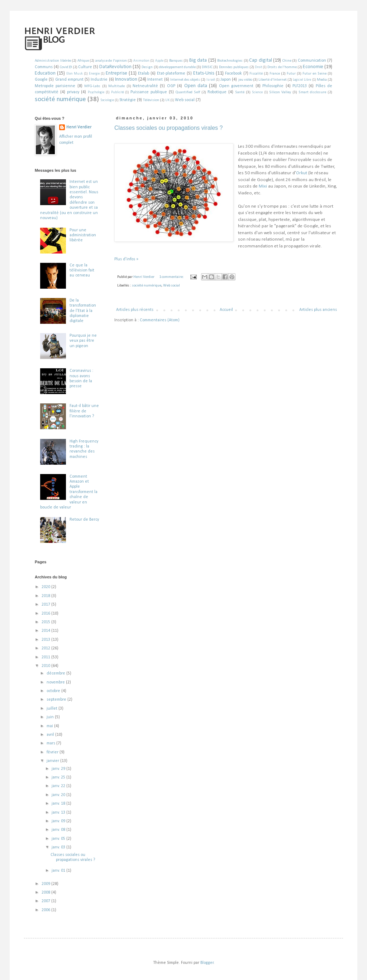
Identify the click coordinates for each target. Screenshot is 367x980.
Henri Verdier (79, 127)
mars (51, 743)
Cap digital (261, 60)
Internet (155, 80)
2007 (46, 901)
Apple (159, 61)
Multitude (116, 86)
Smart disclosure (312, 92)
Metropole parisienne (55, 86)
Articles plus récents (135, 310)
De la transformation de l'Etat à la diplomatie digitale (83, 311)
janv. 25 (59, 777)
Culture (85, 67)
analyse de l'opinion (111, 61)
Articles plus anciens (318, 310)
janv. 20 (59, 795)
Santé (240, 92)
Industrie (99, 80)
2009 (46, 884)
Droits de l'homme (282, 67)
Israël (211, 80)
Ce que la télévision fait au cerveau (82, 271)
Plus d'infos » (126, 259)
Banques (176, 61)
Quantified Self (188, 92)
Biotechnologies (230, 61)
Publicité (118, 92)
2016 (46, 614)
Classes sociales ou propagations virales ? (168, 128)
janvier (53, 761)
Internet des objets (185, 80)
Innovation (126, 79)
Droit (258, 67)
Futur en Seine (314, 74)
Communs (44, 67)
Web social (185, 100)
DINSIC (207, 67)
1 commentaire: (172, 277)
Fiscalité (256, 74)
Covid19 (66, 67)
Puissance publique (149, 92)
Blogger (207, 963)
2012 (46, 648)
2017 (46, 605)
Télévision (151, 100)
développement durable (177, 67)
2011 (46, 657)
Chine (287, 61)
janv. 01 (59, 871)
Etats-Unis (204, 73)
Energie (94, 74)
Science (257, 92)
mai (50, 726)
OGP (171, 86)
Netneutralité (145, 86)
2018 (46, 596)
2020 (46, 587)
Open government (236, 86)
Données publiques (234, 67)
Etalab (144, 74)
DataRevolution (115, 67)
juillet (53, 709)
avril (51, 735)
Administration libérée (53, 61)
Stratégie (128, 100)
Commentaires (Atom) (160, 320)
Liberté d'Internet (272, 80)
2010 (46, 666)
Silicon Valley (280, 92)
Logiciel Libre (302, 80)
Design (147, 67)
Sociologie (107, 100)
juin (51, 717)
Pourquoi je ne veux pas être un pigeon (83, 341)
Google (41, 80)
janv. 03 (59, 847)
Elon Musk (75, 74)
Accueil (226, 310)
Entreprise (116, 73)
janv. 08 (59, 830)
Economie (313, 67)
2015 (46, 622)
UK (167, 100)
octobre (54, 691)
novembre (56, 682)
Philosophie (273, 86)
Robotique (217, 92)
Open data (196, 86)
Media (322, 80)
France (275, 74)
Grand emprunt (69, 80)
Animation (141, 61)
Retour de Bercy (84, 520)
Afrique (83, 61)
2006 (46, 910)
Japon (226, 80)
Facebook (233, 74)
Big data (198, 60)
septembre (57, 700)
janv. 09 (59, 821)
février (53, 752)
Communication (312, 61)
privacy (73, 92)
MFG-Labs (92, 86)
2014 (46, 631)
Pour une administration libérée (83, 235)
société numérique (60, 100)
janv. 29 (59, 769)
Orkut (302, 173)
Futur (291, 74)
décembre (56, 673)
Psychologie (96, 92)
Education (45, 73)
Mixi (263, 186)
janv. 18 (59, 804)
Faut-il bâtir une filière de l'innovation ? (84, 411)
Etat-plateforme (171, 74)
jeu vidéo (245, 80)
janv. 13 (59, 813)
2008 (46, 893)
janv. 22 (59, 786)
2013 (46, 640)
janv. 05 (59, 839)
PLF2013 (300, 86)
